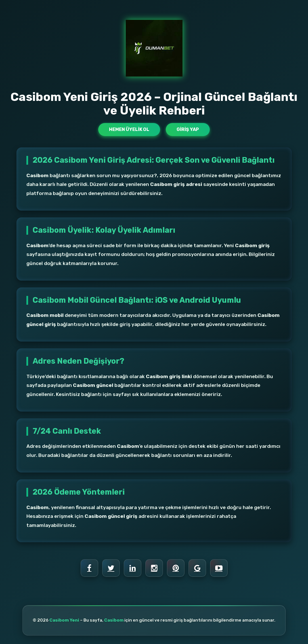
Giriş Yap (188, 129)
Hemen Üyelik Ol (129, 129)
